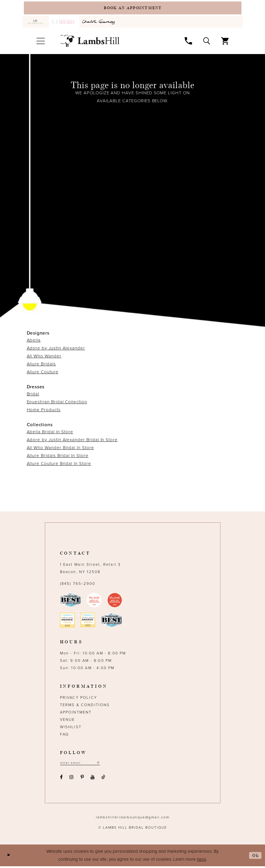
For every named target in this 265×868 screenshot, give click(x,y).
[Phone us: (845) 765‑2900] (188, 42)
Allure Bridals (41, 365)
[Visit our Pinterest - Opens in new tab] (82, 779)
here (202, 861)
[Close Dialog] (9, 857)
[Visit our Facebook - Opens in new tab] (61, 779)
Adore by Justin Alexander (56, 349)
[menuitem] (36, 23)
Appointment (76, 713)
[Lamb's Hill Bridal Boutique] (90, 42)
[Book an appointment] (133, 9)
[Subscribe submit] (102, 764)
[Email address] (82, 764)
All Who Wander (44, 357)
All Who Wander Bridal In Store (60, 449)
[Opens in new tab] (100, 23)
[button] (41, 42)
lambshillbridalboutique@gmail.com (133, 819)
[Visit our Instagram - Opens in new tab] (72, 779)
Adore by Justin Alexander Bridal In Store (72, 441)
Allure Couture (43, 373)
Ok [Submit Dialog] (255, 857)
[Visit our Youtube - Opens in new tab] (92, 779)
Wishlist (71, 728)
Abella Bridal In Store (50, 433)
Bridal (33, 395)
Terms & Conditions (85, 706)
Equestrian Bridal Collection (57, 403)
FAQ (65, 736)
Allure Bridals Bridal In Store (58, 457)
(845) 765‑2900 (78, 585)
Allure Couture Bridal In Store (59, 465)
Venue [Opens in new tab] (67, 721)
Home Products (44, 411)
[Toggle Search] (206, 42)
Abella (34, 341)
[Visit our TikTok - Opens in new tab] (104, 779)
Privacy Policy (79, 699)
